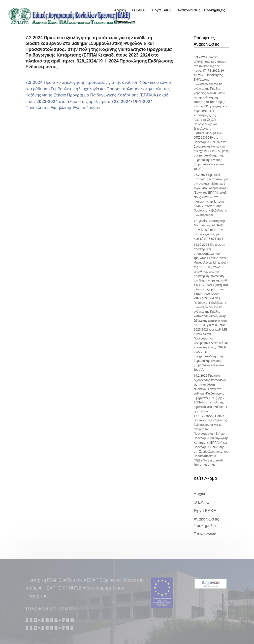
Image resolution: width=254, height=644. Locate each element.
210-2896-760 (50, 623)
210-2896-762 (50, 631)
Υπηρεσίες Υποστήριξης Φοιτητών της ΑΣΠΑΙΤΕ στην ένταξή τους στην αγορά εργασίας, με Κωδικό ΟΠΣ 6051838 (210, 230)
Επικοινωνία (125, 22)
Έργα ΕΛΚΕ (161, 10)
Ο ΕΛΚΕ (139, 10)
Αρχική (120, 10)
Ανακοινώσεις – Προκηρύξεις (201, 10)
